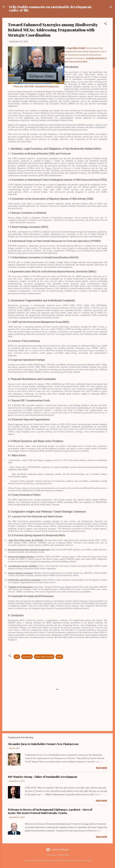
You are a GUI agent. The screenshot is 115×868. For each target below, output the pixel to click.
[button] (105, 24)
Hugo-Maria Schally (44, 657)
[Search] (111, 8)
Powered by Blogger (58, 850)
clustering (27, 657)
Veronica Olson (64, 855)
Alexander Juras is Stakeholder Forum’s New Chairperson (43, 744)
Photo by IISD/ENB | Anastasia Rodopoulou (36, 87)
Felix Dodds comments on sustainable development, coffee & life (51, 8)
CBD (17, 657)
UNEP (59, 657)
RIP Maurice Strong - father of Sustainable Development (42, 777)
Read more (102, 768)
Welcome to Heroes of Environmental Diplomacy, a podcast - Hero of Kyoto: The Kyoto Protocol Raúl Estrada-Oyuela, (50, 811)
